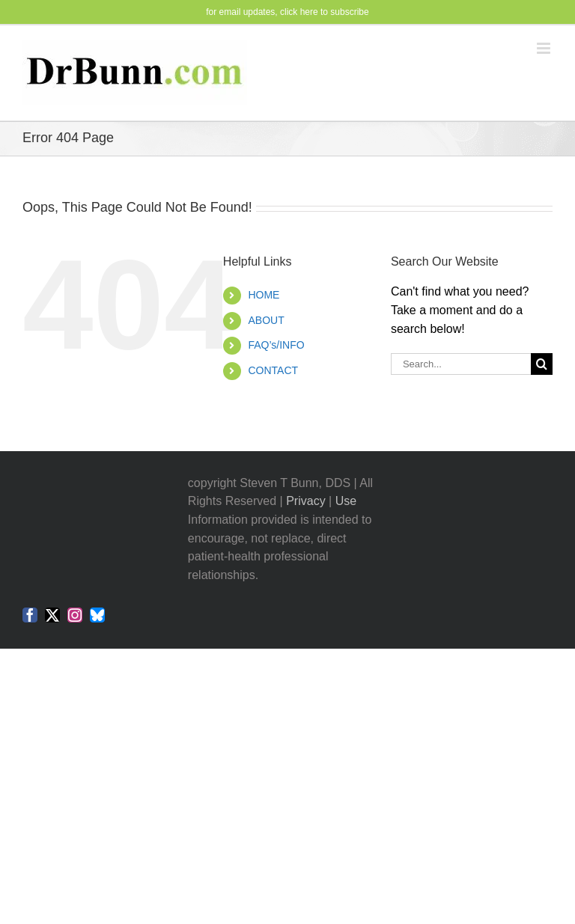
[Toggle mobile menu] (545, 48)
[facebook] (30, 615)
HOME (264, 295)
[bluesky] (97, 615)
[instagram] (75, 615)
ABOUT (266, 320)
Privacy (305, 501)
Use (346, 501)
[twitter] (52, 615)
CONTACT (273, 370)
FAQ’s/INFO (276, 345)
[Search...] (461, 364)
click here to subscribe (325, 12)
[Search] (542, 364)
